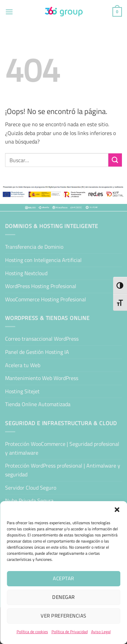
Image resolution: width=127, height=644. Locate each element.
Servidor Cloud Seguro (31, 488)
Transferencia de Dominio (34, 247)
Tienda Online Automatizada (38, 404)
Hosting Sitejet (22, 391)
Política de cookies (32, 632)
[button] (117, 510)
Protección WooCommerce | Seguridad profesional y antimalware (62, 448)
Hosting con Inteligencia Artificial (43, 260)
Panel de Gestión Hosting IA (37, 352)
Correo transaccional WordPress (42, 339)
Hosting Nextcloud (26, 273)
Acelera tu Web (23, 365)
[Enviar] (115, 160)
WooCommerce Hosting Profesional (46, 299)
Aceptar (63, 578)
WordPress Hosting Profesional (41, 286)
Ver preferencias (63, 616)
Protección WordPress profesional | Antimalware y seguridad (63, 470)
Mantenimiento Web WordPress (42, 378)
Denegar (63, 597)
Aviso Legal (101, 632)
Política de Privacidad (70, 632)
